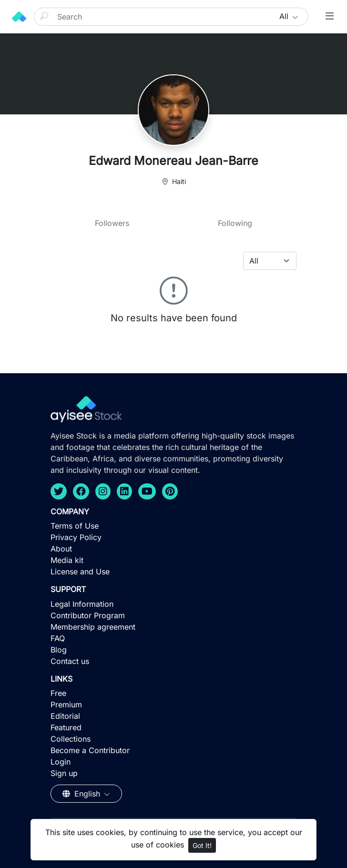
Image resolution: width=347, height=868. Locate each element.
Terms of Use (75, 526)
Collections (71, 739)
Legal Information (82, 604)
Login (61, 762)
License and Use (80, 572)
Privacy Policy (76, 537)
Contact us (70, 661)
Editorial (65, 716)
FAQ (58, 638)
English (82, 794)
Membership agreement (93, 627)
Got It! (202, 845)
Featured (66, 727)
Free (58, 693)
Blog (59, 650)
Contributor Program (88, 615)
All (285, 16)
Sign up (64, 773)
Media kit (67, 560)
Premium (66, 705)
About (61, 549)
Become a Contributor (90, 750)
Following (235, 223)
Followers (112, 223)
